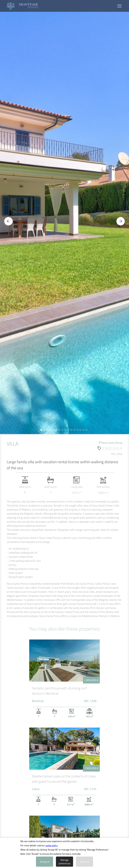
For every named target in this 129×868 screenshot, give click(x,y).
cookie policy (51, 845)
